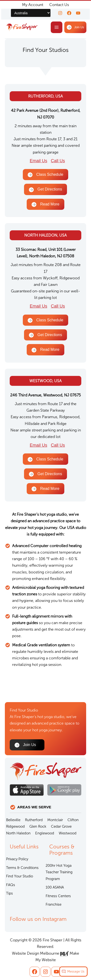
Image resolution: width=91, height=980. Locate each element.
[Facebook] (69, 13)
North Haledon (18, 833)
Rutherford (34, 820)
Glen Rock (38, 826)
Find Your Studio (20, 876)
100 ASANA (55, 887)
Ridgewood (15, 826)
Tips (9, 893)
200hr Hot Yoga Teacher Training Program (59, 872)
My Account (33, 5)
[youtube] (78, 13)
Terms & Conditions (22, 868)
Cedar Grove (61, 826)
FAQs (11, 885)
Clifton (73, 820)
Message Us (76, 971)
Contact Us (59, 5)
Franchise (54, 904)
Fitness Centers (58, 896)
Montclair (55, 820)
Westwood (68, 833)
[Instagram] (60, 13)
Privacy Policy (17, 859)
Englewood (45, 833)
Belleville (13, 820)
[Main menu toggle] (57, 27)
